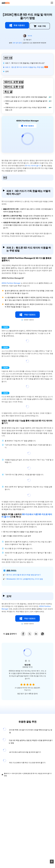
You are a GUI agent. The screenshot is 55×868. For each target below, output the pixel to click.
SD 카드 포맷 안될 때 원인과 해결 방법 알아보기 (24, 575)
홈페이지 (7, 773)
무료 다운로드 (17, 25)
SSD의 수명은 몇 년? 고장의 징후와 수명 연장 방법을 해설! (29, 97)
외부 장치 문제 (17, 43)
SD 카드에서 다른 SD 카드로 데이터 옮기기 (27, 515)
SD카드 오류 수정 (14, 87)
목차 (5, 178)
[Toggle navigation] (52, 3)
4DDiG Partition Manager (11, 283)
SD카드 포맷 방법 (14, 82)
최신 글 (8, 92)
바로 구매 (40, 26)
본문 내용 (8, 58)
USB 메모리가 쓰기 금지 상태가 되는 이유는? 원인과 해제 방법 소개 (29, 109)
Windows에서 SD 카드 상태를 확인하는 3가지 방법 (25, 579)
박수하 (30, 36)
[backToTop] (52, 861)
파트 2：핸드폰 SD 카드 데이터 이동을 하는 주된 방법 (27, 67)
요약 (7, 71)
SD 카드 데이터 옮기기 (33, 166)
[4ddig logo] (6, 3)
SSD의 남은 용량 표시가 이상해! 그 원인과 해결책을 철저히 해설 (29, 102)
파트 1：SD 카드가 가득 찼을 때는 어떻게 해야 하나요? (25, 63)
